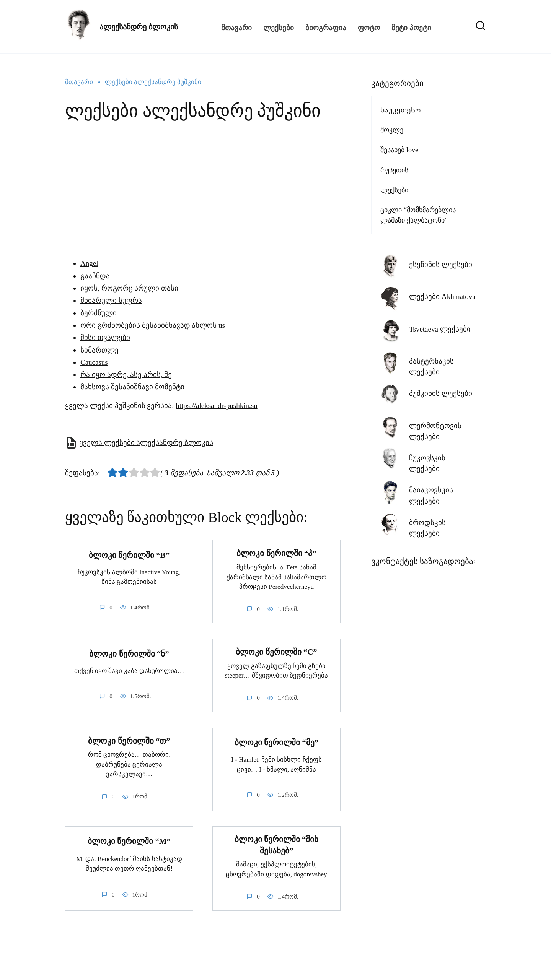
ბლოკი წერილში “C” (276, 652)
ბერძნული (99, 313)
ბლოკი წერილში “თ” (129, 741)
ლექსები (279, 27)
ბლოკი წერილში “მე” (276, 743)
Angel (89, 263)
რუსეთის (394, 170)
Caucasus (94, 362)
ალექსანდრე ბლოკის (139, 27)
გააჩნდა (95, 276)
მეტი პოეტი (411, 27)
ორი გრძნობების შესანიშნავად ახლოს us (153, 325)
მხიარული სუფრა (111, 300)
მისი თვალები (105, 337)
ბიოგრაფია (326, 27)
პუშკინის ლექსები (441, 393)
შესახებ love (399, 150)
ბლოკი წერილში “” (129, 555)
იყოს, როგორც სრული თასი (129, 288)
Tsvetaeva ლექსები (440, 329)
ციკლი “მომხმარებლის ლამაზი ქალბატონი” (418, 215)
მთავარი (236, 27)
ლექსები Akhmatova (442, 297)
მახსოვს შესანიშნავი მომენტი (132, 387)
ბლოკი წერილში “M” (129, 842)
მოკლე (392, 130)
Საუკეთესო (401, 110)
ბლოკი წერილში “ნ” (129, 654)
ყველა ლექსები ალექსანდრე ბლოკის (146, 443)
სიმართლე (99, 350)
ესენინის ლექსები (441, 264)
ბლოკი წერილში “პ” (276, 553)
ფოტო (369, 27)
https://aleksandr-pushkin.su (216, 405)
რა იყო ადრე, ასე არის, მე (126, 375)
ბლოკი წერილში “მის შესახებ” (277, 845)
